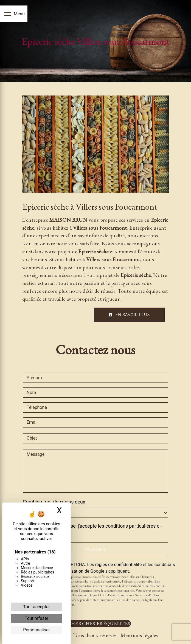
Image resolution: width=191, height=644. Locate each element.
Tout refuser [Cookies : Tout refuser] (36, 618)
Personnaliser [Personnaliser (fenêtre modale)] (36, 630)
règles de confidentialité (119, 565)
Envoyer (95, 550)
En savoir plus (129, 315)
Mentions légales (139, 635)
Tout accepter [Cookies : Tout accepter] (36, 607)
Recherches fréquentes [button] (95, 623)
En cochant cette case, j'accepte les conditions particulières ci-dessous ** (95, 530)
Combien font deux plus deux (54, 502)
